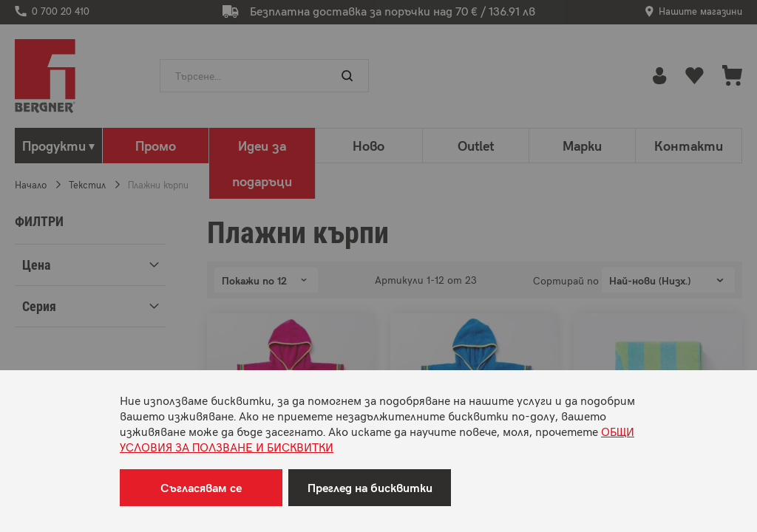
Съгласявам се (201, 487)
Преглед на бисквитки (370, 487)
